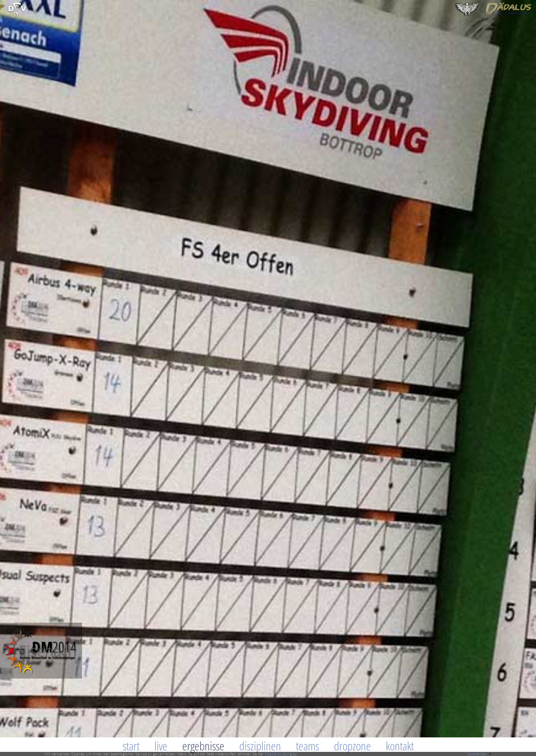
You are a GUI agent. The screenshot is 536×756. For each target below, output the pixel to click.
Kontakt (400, 746)
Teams (308, 746)
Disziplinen (260, 746)
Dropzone (352, 746)
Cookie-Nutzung (278, 754)
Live (161, 746)
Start (131, 746)
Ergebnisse (203, 746)
